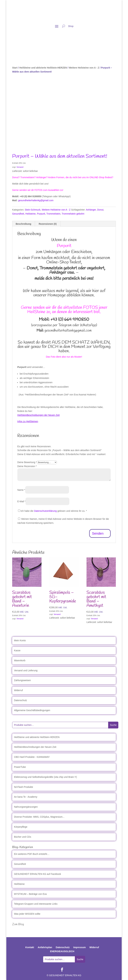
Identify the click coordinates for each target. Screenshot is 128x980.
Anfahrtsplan (45, 947)
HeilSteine (19, 884)
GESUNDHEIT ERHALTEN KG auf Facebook (37, 874)
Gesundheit (18, 214)
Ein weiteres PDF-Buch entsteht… (32, 854)
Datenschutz (20, 700)
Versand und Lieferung (26, 670)
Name (21, 490)
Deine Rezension (27, 466)
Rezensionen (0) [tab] (48, 224)
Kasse (17, 650)
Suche (113, 725)
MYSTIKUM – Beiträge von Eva (30, 894)
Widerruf (18, 690)
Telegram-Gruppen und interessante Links (36, 904)
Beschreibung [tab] (23, 224)
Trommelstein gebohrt (73, 214)
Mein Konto (20, 640)
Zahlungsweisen (22, 680)
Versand (20, 167)
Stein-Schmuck (32, 210)
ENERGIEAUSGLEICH (62, 951)
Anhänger (91, 210)
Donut (100, 210)
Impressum (80, 947)
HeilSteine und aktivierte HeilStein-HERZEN (43, 68)
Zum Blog (18, 924)
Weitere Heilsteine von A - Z (84, 68)
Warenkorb (20, 660)
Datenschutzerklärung (45, 511)
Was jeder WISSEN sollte (27, 914)
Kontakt (30, 947)
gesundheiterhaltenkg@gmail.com (36, 200)
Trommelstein (53, 214)
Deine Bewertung (27, 462)
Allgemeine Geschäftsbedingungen (32, 710)
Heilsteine (30, 214)
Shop (71, 26)
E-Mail (21, 501)
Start (15, 68)
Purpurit (41, 214)
